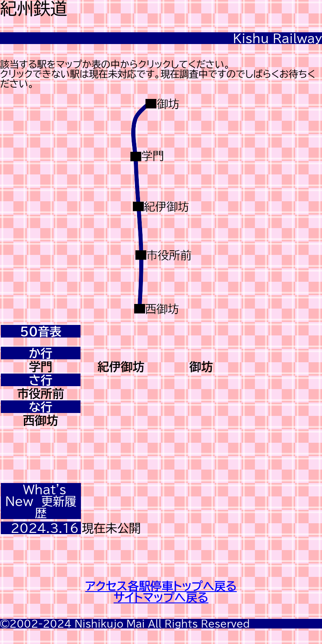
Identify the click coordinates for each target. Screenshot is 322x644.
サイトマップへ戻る (161, 597)
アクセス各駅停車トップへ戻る (161, 586)
